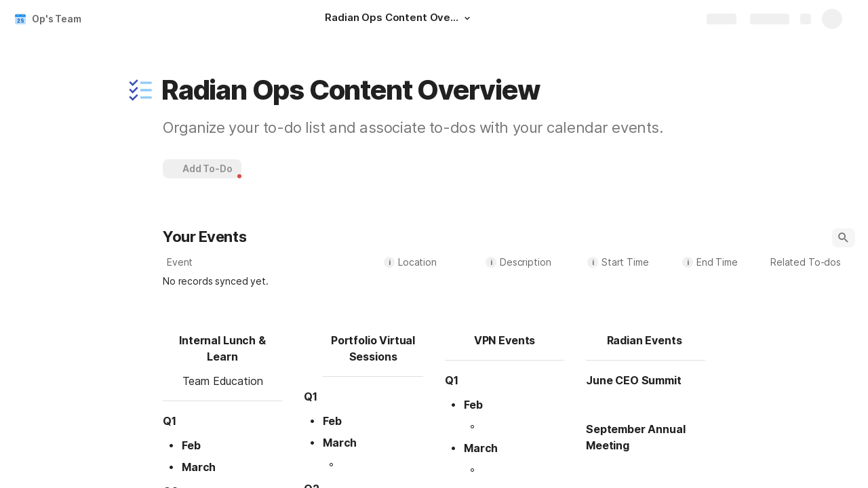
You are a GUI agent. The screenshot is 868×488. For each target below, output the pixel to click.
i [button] (390, 262)
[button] (467, 18)
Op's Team (57, 19)
